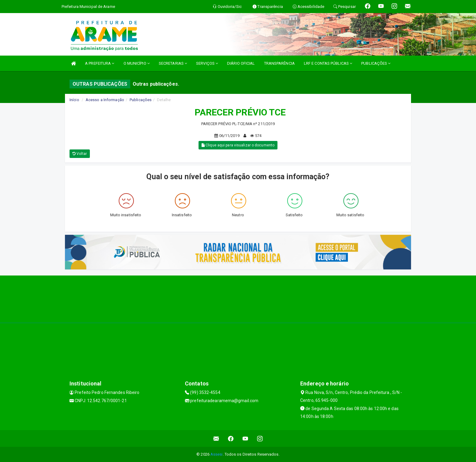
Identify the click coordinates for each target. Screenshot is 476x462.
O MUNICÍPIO (137, 63)
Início (74, 100)
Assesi (217, 454)
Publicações (141, 100)
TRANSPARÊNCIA (279, 63)
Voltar (80, 154)
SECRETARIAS (173, 63)
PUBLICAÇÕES (376, 63)
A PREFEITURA (100, 63)
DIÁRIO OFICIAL (241, 63)
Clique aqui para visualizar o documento (238, 145)
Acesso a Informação (105, 100)
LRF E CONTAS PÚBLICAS (328, 63)
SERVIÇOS (207, 63)
